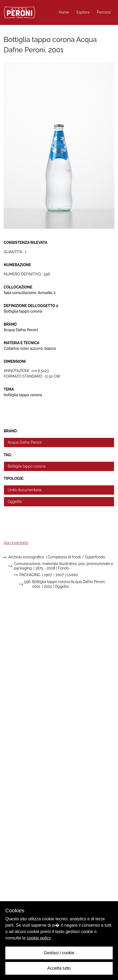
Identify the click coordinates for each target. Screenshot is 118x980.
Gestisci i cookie (59, 953)
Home (64, 12)
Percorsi (104, 12)
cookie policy (39, 938)
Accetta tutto (59, 968)
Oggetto (15, 502)
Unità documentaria (25, 490)
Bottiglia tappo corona (27, 466)
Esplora (83, 12)
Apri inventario (16, 543)
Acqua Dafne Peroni (25, 442)
